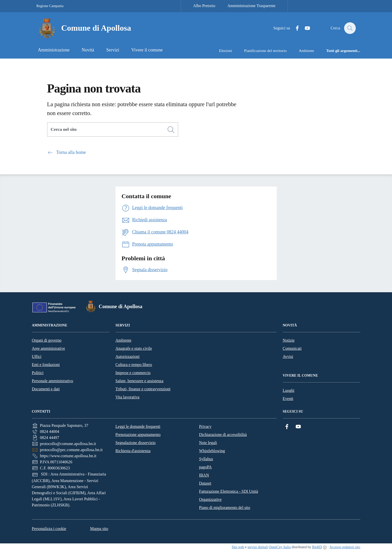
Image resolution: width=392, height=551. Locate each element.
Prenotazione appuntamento (138, 435)
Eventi (288, 399)
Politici (38, 373)
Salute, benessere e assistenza (139, 381)
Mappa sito (99, 529)
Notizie (289, 340)
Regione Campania (50, 6)
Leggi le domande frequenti (138, 426)
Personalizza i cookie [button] (49, 529)
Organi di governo (47, 340)
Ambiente (124, 340)
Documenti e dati (46, 389)
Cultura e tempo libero (134, 365)
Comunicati (292, 348)
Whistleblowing (212, 451)
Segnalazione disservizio (136, 443)
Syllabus (206, 459)
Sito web (238, 547)
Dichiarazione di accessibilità (223, 435)
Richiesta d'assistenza (133, 451)
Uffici (37, 356)
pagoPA (206, 467)
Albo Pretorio (204, 6)
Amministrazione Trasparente (252, 6)
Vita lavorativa (128, 397)
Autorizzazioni (128, 356)
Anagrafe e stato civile (134, 348)
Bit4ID (317, 547)
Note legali (208, 443)
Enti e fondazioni (46, 365)
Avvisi (288, 356)
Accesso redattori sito (345, 547)
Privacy (205, 426)
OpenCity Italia (280, 547)
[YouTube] (305, 28)
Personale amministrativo (53, 381)
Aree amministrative (49, 348)
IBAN (204, 475)
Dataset (205, 483)
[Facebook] (294, 28)
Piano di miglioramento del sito (225, 508)
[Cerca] (171, 130)
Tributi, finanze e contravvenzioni (143, 389)
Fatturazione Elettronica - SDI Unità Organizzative (229, 495)
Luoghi (289, 390)
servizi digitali (258, 547)
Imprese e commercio (133, 373)
